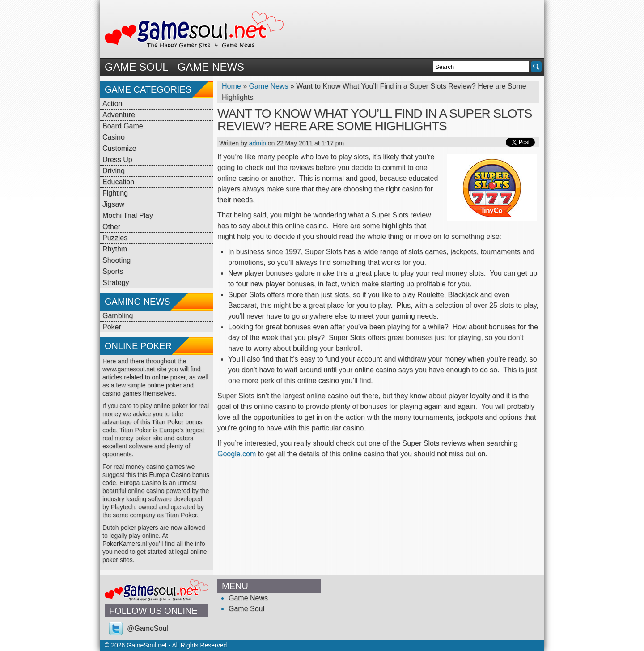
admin (258, 143)
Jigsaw (113, 204)
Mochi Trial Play (128, 215)
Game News (211, 67)
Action (112, 104)
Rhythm (115, 249)
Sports (113, 271)
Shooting (117, 260)
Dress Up (117, 160)
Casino (114, 137)
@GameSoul (148, 628)
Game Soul (137, 67)
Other (111, 227)
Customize (119, 148)
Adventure (119, 115)
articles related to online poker (144, 377)
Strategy (116, 283)
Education (118, 182)
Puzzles (115, 238)
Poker (112, 327)
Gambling (118, 316)
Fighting (115, 193)
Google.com (237, 454)
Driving (114, 171)
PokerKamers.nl (125, 544)
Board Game (123, 126)
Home (231, 86)
